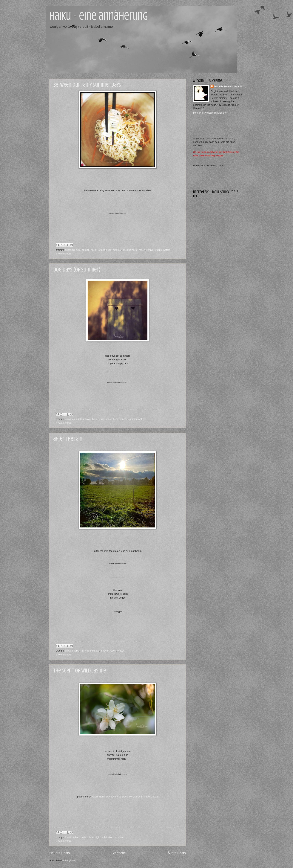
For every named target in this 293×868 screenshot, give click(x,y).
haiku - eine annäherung (99, 16)
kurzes (101, 250)
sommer (133, 419)
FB (82, 651)
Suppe (158, 250)
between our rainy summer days (87, 85)
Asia (78, 250)
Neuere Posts (60, 853)
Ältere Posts (177, 853)
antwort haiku (72, 651)
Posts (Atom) (69, 860)
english (86, 250)
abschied (70, 250)
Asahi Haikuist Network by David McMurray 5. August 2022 (125, 797)
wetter (166, 250)
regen (142, 250)
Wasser (121, 651)
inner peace (106, 419)
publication (107, 837)
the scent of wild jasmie (80, 671)
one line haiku (130, 250)
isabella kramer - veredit (228, 86)
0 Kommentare (64, 841)
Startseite (119, 853)
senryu (150, 250)
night (98, 837)
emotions (70, 419)
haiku (94, 250)
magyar (104, 651)
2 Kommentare (64, 254)
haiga (88, 419)
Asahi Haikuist (73, 837)
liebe (109, 250)
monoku (117, 250)
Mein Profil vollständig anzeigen (210, 113)
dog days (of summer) (77, 270)
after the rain (68, 439)
